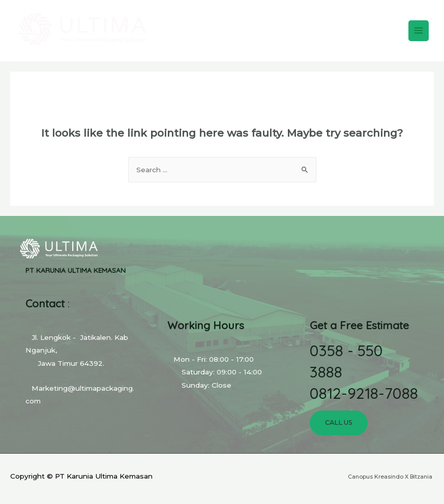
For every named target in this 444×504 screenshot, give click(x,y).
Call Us (339, 422)
